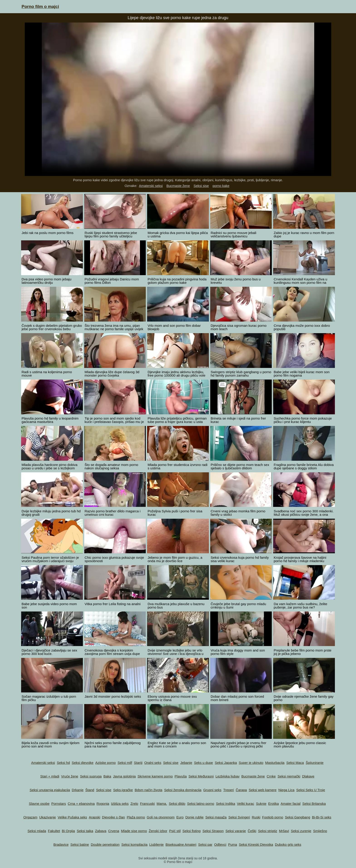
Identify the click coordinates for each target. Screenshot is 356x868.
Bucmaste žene (178, 186)
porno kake (221, 186)
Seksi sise (201, 186)
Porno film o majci (40, 6)
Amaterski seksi (151, 186)
